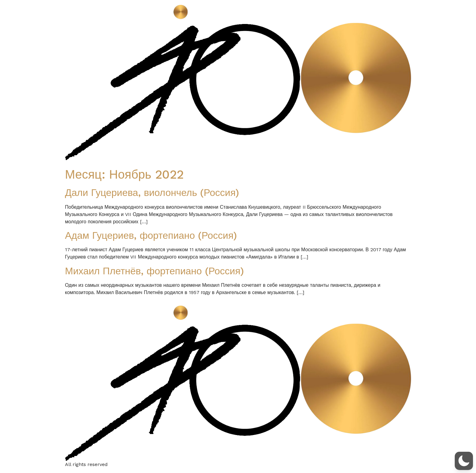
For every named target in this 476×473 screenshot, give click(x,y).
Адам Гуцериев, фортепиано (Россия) (151, 235)
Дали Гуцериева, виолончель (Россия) (152, 193)
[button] (464, 461)
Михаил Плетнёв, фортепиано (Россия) (154, 271)
